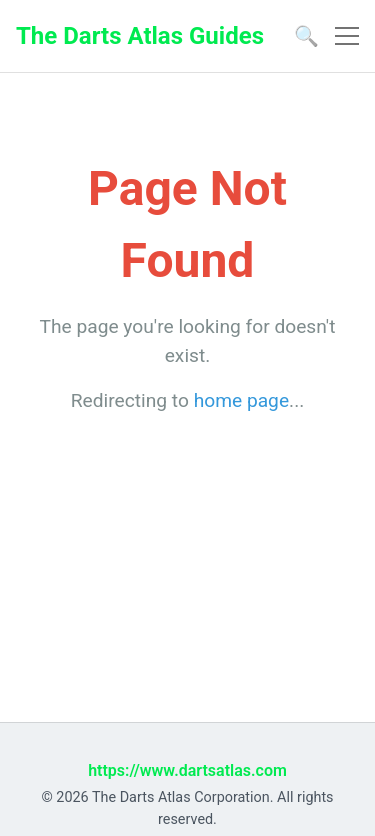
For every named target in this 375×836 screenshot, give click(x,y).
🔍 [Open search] (306, 36)
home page (241, 400)
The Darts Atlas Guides (140, 36)
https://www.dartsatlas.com (187, 770)
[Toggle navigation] (347, 36)
